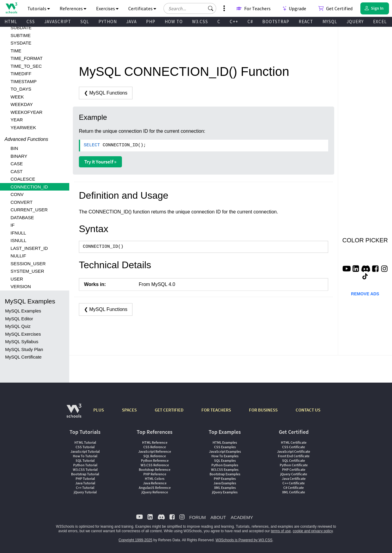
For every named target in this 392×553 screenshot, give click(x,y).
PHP (151, 22)
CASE (17, 164)
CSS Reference (155, 447)
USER (17, 279)
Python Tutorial (85, 465)
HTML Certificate (294, 442)
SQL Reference (155, 456)
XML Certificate (294, 492)
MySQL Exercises (23, 334)
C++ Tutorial (85, 488)
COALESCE (23, 179)
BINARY (19, 156)
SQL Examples (225, 460)
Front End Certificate (294, 456)
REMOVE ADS (365, 294)
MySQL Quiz (18, 326)
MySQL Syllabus (22, 342)
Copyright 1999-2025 (135, 540)
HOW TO (174, 22)
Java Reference (155, 483)
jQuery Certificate (294, 474)
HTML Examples (225, 442)
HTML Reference (155, 442)
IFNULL (18, 233)
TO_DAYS (21, 89)
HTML (11, 22)
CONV (17, 194)
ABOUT (218, 517)
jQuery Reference (155, 492)
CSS (31, 22)
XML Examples (225, 488)
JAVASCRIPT (58, 22)
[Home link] (11, 8)
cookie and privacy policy (313, 531)
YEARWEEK (23, 127)
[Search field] (190, 8)
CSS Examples (225, 447)
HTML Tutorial (85, 442)
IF (12, 225)
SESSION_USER (28, 264)
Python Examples (225, 465)
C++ (234, 22)
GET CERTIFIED (169, 410)
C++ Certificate (294, 483)
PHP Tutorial (85, 478)
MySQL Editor (19, 319)
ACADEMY (242, 517)
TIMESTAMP (23, 81)
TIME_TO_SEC (26, 66)
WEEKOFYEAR (26, 112)
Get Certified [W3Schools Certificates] (335, 8)
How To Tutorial (85, 456)
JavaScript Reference (155, 451)
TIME (16, 51)
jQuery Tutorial (85, 492)
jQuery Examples (225, 492)
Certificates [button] (142, 8)
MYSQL (330, 22)
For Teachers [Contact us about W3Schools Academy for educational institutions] (254, 8)
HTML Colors (155, 478)
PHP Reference (155, 474)
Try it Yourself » (100, 162)
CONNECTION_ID (29, 187)
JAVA (131, 22)
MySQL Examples (23, 311)
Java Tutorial (85, 483)
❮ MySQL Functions (106, 93)
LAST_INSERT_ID (29, 248)
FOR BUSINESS (263, 410)
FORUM (197, 517)
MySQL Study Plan (24, 349)
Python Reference (155, 460)
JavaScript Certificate (294, 451)
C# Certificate (294, 488)
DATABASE (22, 217)
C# (250, 22)
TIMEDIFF (21, 74)
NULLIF (18, 256)
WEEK (17, 97)
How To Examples (225, 456)
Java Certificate (294, 478)
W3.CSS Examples (225, 469)
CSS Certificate (294, 447)
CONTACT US (308, 410)
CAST (17, 171)
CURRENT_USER (29, 210)
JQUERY (355, 22)
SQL (85, 22)
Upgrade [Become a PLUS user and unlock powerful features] (294, 8)
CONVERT (22, 202)
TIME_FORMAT (26, 58)
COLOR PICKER (365, 240)
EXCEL (380, 22)
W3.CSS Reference (155, 465)
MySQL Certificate (23, 357)
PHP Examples (225, 478)
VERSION (21, 286)
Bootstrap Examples (225, 474)
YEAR (17, 120)
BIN (14, 148)
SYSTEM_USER (27, 271)
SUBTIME (21, 35)
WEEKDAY (22, 104)
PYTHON (108, 22)
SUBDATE (21, 28)
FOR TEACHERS (216, 410)
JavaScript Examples (225, 451)
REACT (306, 22)
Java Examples (225, 483)
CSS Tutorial (85, 447)
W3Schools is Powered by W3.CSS (244, 540)
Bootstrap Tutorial (85, 474)
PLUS (99, 410)
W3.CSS (200, 22)
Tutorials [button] (39, 8)
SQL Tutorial (85, 460)
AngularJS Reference (155, 488)
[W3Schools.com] (74, 414)
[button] (211, 8)
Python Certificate (294, 465)
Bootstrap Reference (155, 469)
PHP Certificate (294, 469)
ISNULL (19, 240)
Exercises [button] (107, 8)
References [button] (73, 8)
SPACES (129, 410)
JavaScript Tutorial (85, 451)
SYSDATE (21, 43)
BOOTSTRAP (276, 22)
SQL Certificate (294, 460)
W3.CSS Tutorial (85, 469)
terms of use (281, 531)
